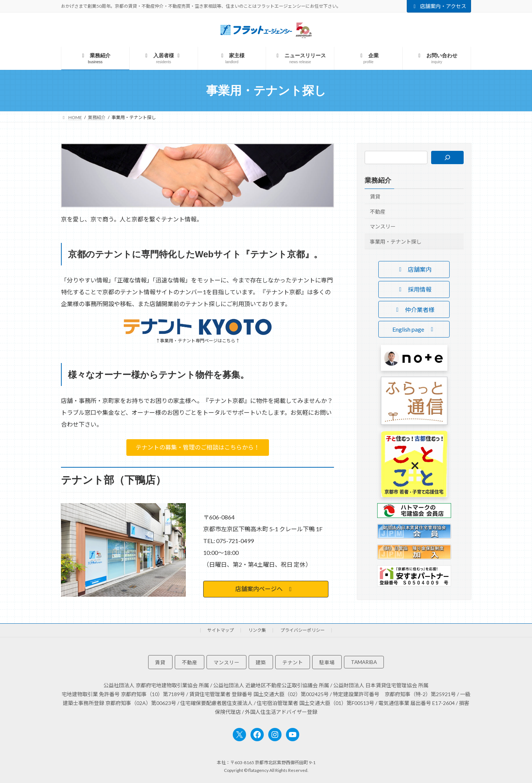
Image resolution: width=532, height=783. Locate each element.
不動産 (378, 212)
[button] (198, 448)
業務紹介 (378, 180)
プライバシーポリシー (303, 630)
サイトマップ (221, 630)
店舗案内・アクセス (439, 6)
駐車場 (327, 662)
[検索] (447, 157)
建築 (261, 662)
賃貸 (375, 196)
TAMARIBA (364, 662)
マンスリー (383, 226)
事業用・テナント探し (396, 242)
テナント (293, 662)
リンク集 (257, 630)
